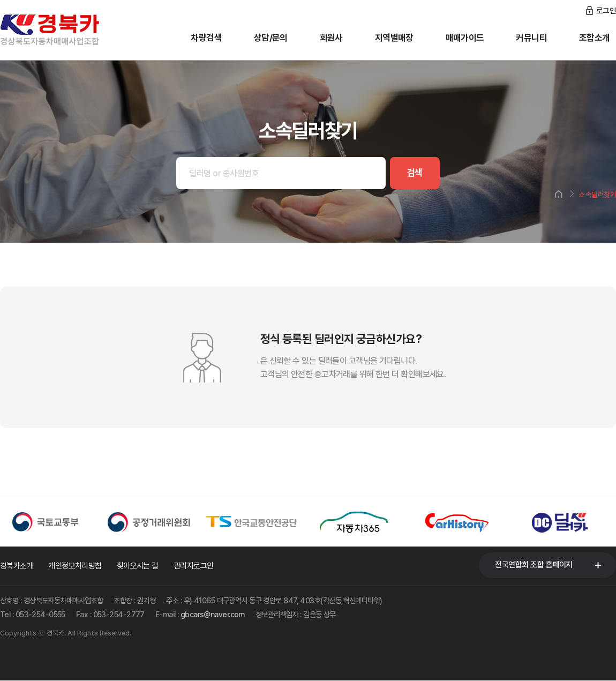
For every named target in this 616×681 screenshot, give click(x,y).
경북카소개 (17, 566)
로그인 (606, 11)
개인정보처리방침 (75, 566)
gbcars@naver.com (213, 614)
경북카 (64, 30)
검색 (413, 173)
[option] (51, 522)
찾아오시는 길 (138, 566)
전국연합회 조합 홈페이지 (534, 565)
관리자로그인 (194, 566)
